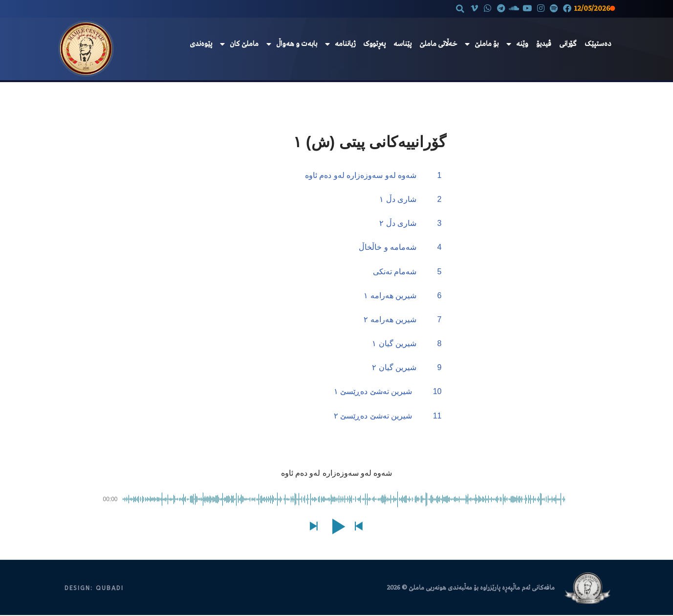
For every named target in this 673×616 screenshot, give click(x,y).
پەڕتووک (374, 44)
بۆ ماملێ (482, 44)
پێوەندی (201, 44)
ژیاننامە (340, 44)
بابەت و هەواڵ (292, 44)
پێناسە (402, 44)
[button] (454, 9)
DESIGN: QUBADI (94, 589)
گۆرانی (568, 44)
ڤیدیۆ (544, 44)
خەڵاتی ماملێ (438, 44)
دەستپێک (598, 44)
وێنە (517, 44)
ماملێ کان (239, 44)
